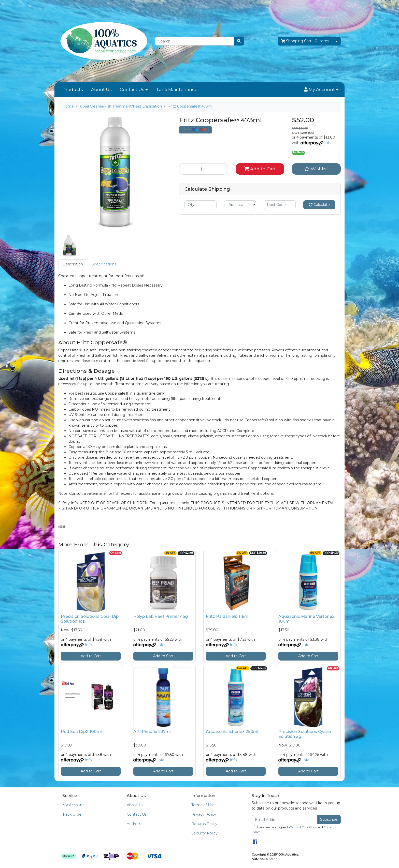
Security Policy (204, 833)
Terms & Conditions (303, 827)
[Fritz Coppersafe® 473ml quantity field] (204, 169)
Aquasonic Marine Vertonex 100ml (306, 619)
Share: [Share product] (194, 130)
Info (328, 143)
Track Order (73, 814)
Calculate (319, 205)
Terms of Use (203, 805)
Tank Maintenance (177, 89)
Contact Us (132, 89)
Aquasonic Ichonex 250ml (232, 732)
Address (134, 824)
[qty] (201, 205)
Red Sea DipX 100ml (81, 732)
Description (73, 264)
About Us (101, 89)
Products (73, 89)
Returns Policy (204, 824)
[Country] (240, 205)
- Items (305, 41)
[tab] (73, 264)
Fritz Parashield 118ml (228, 616)
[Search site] (239, 41)
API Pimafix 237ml (152, 732)
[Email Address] (284, 820)
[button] (321, 90)
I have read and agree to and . (293, 829)
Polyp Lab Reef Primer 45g (161, 616)
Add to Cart (260, 169)
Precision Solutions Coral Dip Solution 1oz (90, 619)
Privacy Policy (204, 814)
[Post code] (280, 205)
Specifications (104, 264)
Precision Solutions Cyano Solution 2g (305, 734)
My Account (73, 805)
